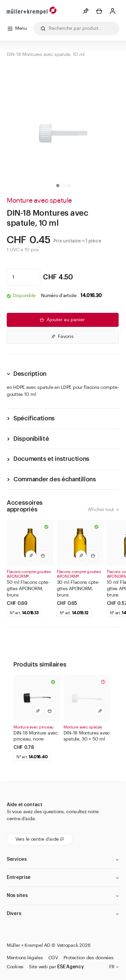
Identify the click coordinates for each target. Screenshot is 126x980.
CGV (53, 958)
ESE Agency (70, 967)
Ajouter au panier (62, 320)
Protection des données (89, 958)
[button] (58, 186)
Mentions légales (25, 958)
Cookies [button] (15, 967)
